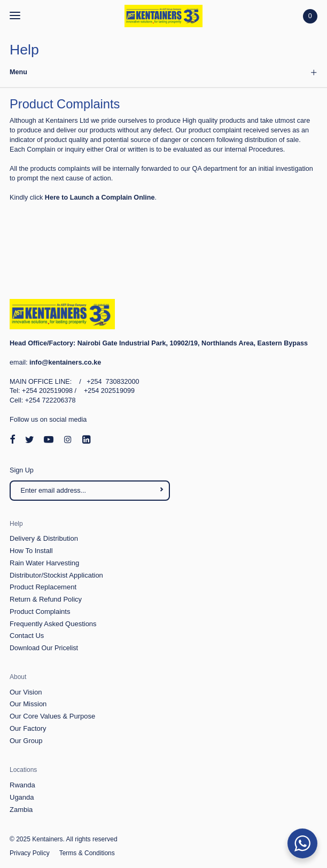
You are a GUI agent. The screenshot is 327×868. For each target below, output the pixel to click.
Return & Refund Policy (46, 599)
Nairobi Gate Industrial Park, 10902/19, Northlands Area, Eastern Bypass (159, 343)
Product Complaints (40, 611)
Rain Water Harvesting (44, 563)
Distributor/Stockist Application (56, 575)
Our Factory (28, 728)
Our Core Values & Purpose (52, 716)
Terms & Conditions (87, 853)
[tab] (163, 73)
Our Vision (26, 692)
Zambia (21, 810)
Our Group (26, 741)
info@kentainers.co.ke (65, 362)
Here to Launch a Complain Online (100, 198)
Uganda (22, 797)
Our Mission (28, 704)
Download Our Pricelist (44, 648)
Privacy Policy (30, 853)
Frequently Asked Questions (53, 624)
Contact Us (27, 636)
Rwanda (22, 785)
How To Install (31, 551)
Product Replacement (43, 587)
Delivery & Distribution (44, 538)
